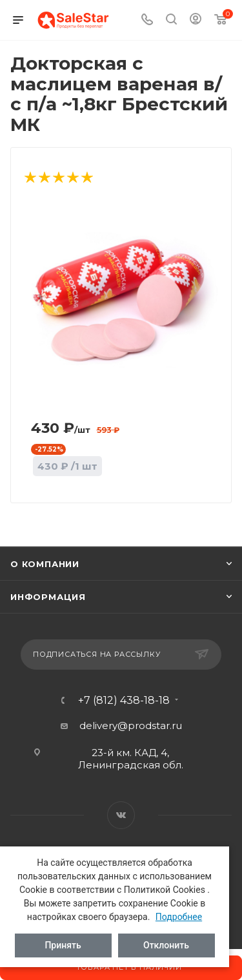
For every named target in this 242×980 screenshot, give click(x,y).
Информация (48, 597)
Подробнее (179, 917)
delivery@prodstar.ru (131, 725)
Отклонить (166, 945)
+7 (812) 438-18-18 (124, 701)
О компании (45, 564)
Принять (63, 945)
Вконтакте (121, 815)
